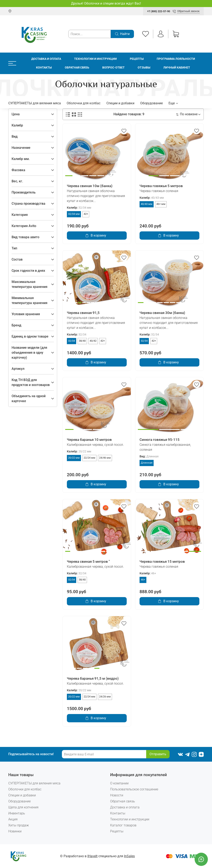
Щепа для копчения (23, 807)
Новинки (15, 831)
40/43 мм (147, 204)
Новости (117, 795)
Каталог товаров (123, 825)
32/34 (72, 341)
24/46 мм (105, 458)
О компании (119, 783)
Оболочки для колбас (84, 103)
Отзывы (144, 68)
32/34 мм (74, 214)
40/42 (93, 341)
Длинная (147, 463)
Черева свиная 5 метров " (88, 561)
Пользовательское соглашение (134, 789)
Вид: (149, 456)
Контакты (44, 68)
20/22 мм (74, 458)
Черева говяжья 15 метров (162, 561)
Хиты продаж (19, 825)
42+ (86, 214)
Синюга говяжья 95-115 (160, 440)
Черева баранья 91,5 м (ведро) (93, 678)
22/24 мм (89, 458)
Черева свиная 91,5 (83, 313)
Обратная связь (77, 68)
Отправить (158, 754)
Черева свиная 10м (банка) (90, 186)
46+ (143, 580)
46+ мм (161, 204)
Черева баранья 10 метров (89, 440)
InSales (129, 856)
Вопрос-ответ (113, 68)
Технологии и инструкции (95, 59)
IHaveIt (92, 856)
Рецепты (137, 59)
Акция (13, 819)
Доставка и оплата (46, 59)
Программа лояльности (176, 59)
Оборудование (151, 103)
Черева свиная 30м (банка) (162, 313)
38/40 (82, 341)
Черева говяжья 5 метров (161, 186)
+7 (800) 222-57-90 (159, 11)
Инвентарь (17, 813)
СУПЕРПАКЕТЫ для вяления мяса (35, 103)
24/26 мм (105, 697)
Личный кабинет (177, 68)
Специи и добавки (120, 103)
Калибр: (79, 208)
